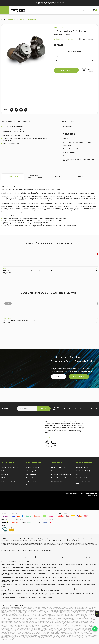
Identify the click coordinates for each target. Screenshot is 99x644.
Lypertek (28, 623)
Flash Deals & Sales (83, 478)
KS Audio (48, 621)
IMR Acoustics (60, 28)
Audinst (49, 609)
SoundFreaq (85, 632)
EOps (10, 617)
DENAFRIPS (77, 614)
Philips (77, 627)
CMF (67, 613)
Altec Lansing (86, 607)
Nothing (21, 625)
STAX (18, 634)
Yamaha (85, 638)
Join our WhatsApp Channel (61, 474)
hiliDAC (53, 618)
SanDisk (12, 631)
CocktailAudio (74, 613)
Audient (43, 609)
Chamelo (52, 613)
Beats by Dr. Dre (92, 610)
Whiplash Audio (38, 638)
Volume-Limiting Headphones (27, 598)
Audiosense (21, 610)
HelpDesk (5, 474)
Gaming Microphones (28, 557)
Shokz (61, 631)
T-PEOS (52, 634)
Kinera (32, 621)
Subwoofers (93, 560)
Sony (66, 632)
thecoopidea (6, 635)
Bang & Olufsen (72, 610)
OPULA (68, 625)
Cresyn (24, 614)
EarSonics (51, 616)
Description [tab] (13, 177)
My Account (6, 478)
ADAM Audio (28, 607)
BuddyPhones (92, 611)
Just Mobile (87, 620)
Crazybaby (11, 614)
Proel (44, 628)
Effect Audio (84, 616)
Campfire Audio (26, 613)
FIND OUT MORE (79, 377)
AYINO (53, 610)
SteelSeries (24, 634)
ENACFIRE (4, 617)
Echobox (72, 616)
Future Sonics (90, 617)
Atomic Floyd (30, 609)
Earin (39, 616)
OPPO (63, 625)
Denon (83, 614)
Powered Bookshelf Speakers (28, 560)
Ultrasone (88, 635)
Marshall (53, 623)
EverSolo (38, 617)
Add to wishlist (90, 70)
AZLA (58, 610)
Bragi (69, 611)
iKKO (87, 618)
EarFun (34, 616)
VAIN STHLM (47, 637)
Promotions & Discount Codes (84, 482)
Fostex (82, 617)
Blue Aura (16, 611)
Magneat (40, 623)
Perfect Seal (64, 627)
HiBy (43, 618)
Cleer (63, 613)
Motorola (57, 624)
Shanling (55, 631)
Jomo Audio (79, 620)
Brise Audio (7, 318)
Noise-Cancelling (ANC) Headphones (30, 585)
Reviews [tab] (79, 177)
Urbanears (27, 637)
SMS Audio (28, 632)
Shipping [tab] (57, 177)
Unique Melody (6, 637)
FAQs (3, 471)
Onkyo (59, 625)
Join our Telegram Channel (61, 478)
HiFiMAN (48, 618)
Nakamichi (81, 624)
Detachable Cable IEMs (40, 593)
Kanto (11, 621)
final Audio (54, 617)
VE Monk (64, 637)
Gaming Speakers (42, 557)
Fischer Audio (63, 617)
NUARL (26, 625)
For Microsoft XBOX (74, 557)
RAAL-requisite (11, 630)
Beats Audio (82, 610)
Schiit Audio (33, 631)
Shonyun (67, 631)
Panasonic (23, 627)
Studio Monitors (85, 573)
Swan (47, 634)
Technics (88, 634)
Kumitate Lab (56, 621)
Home (3, 20)
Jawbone (40, 620)
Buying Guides (31, 481)
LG (93, 621)
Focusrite (76, 617)
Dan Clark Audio (47, 614)
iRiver (11, 620)
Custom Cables (54, 593)
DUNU (21, 616)
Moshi (38, 624)
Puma (58, 628)
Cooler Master (90, 613)
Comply (82, 613)
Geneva (4, 618)
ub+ (73, 635)
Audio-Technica (66, 609)
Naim (75, 624)
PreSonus (27, 628)
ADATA (35, 607)
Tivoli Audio (28, 635)
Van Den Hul (56, 637)
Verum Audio (71, 637)
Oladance (46, 625)
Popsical (20, 628)
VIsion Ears (86, 637)
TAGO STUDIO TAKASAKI (69, 634)
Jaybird (46, 620)
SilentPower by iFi (86, 631)
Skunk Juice (14, 632)
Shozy (73, 631)
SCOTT (41, 631)
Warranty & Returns (33, 471)
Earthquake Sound (62, 616)
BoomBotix (46, 611)
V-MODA (34, 637)
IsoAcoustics (18, 620)
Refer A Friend (56, 471)
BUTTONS (4, 613)
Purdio (63, 628)
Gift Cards (79, 474)
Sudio (38, 634)
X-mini (69, 638)
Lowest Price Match (83, 467)
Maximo (73, 623)
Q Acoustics (70, 628)
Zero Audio (5, 639)
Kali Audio (5, 621)
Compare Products (89, 10)
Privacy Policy (31, 478)
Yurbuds (92, 638)
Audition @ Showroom (10, 467)
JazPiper (57, 620)
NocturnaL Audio (12, 625)
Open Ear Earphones (24, 570)
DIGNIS (88, 614)
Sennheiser (48, 631)
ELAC (91, 616)
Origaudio (74, 625)
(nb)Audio (5, 607)
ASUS (23, 609)
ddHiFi (55, 614)
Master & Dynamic (63, 623)
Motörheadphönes (47, 624)
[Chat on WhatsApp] (95, 629)
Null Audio (39, 625)
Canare (35, 613)
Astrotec (17, 609)
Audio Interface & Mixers (40, 573)
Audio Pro (56, 609)
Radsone (20, 630)
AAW (16, 607)
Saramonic (19, 631)
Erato (18, 617)
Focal (70, 617)
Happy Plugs (17, 618)
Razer (32, 630)
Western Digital (11, 638)
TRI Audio (41, 635)
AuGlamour (30, 610)
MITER (17, 624)
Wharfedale (28, 638)
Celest (46, 613)
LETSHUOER (88, 621)
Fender (44, 617)
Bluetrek (39, 611)
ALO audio (64, 607)
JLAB (72, 620)
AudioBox (75, 609)
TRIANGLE (48, 635)
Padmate (8, 627)
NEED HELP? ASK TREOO (74, 51)
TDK (79, 634)
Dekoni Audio (68, 614)
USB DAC (43, 580)
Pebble (34, 627)
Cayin (41, 613)
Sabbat (76, 630)
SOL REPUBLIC (45, 632)
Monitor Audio (24, 624)
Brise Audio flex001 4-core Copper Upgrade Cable (19, 320)
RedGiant (37, 630)
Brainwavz (75, 611)
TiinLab (21, 635)
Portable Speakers (36, 567)
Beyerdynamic (7, 611)
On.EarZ (53, 625)
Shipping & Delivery (33, 467)
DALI (39, 614)
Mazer (78, 623)
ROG (62, 630)
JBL (62, 620)
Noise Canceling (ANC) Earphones (54, 585)
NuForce (32, 625)
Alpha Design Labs (74, 607)
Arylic (3, 609)
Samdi (82, 630)
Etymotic (24, 617)
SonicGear (54, 632)
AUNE (36, 610)
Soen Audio (36, 632)
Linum (10, 623)
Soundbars (59, 560)
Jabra (25, 620)
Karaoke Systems (82, 560)
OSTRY (92, 625)
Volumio (94, 637)
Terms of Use (31, 474)
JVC (93, 620)
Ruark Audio (69, 630)
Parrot (29, 627)
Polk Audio (13, 628)
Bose (52, 611)
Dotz (17, 616)
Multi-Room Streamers (9, 561)
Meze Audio (10, 624)
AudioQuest (12, 610)
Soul (70, 632)
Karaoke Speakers (70, 560)
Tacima (58, 634)
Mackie (34, 623)
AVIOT (48, 610)
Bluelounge (24, 611)
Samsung (5, 631)
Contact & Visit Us (8, 481)
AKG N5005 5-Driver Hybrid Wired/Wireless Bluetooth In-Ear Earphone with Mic (28, 271)
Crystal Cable (32, 614)
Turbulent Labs (66, 635)
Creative (18, 614)
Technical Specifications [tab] (35, 177)
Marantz (47, 623)
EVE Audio (31, 617)
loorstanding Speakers (24, 593)
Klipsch (38, 621)
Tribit (54, 635)
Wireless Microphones (55, 573)
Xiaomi (74, 638)
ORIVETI (87, 625)
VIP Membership (57, 481)
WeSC (3, 638)
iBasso (70, 618)
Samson (88, 630)
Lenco (81, 621)
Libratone (4, 623)
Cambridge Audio (14, 613)
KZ (62, 621)
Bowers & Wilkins (60, 611)
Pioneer (82, 627)
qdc (76, 628)
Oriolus (81, 625)
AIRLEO (49, 607)
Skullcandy (5, 632)
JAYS (51, 620)
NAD (62, 624)
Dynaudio (27, 616)
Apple (93, 607)
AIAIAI (44, 607)
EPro (14, 617)
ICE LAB (76, 618)
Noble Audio (90, 624)
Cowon (4, 614)
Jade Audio (32, 620)
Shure (78, 631)
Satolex (26, 631)
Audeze (37, 609)
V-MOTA (40, 637)
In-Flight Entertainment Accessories (78, 585)
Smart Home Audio (23, 561)
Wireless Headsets (14, 557)
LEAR (66, 621)
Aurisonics (42, 610)
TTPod (58, 635)
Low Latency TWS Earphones (58, 557)
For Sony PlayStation (88, 557)
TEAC (82, 634)
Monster (32, 624)
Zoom (11, 639)
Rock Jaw (53, 630)
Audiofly (91, 609)
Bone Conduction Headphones (41, 570)
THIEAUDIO (14, 635)
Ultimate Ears (80, 635)
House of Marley (62, 618)
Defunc (60, 614)
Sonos (61, 632)
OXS (3, 627)
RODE (58, 630)
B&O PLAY (63, 610)
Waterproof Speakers (49, 567)
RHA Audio (45, 630)
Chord (58, 613)
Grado (10, 618)
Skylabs (21, 632)
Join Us (59, 377)
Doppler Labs (11, 616)
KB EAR (16, 621)
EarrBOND (44, 616)
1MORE (11, 607)
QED (80, 628)
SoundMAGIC (6, 634)
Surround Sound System (46, 560)
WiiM (52, 638)
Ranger (26, 630)
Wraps (56, 638)
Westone (20, 638)
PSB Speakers (50, 628)
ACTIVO (20, 607)
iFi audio (82, 618)
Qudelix (84, 628)
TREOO (35, 635)
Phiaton (71, 627)
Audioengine (83, 609)
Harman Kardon (27, 618)
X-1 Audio (62, 638)
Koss (43, 621)
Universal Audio (17, 637)
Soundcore (76, 632)
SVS (43, 634)
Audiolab (4, 610)
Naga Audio (68, 624)
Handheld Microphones (71, 573)
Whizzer (47, 638)
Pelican (40, 627)
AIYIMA (54, 607)
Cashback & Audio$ (83, 471)
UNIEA (94, 635)
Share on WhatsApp (58, 467)
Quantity (57, 56)
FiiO (48, 617)
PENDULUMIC (47, 627)
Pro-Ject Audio (36, 628)
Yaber (80, 638)
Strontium (32, 634)
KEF (20, 621)
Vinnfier (79, 637)
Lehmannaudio (73, 621)
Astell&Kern (10, 609)
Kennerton (26, 621)
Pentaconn (55, 627)
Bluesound (32, 611)
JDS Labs (67, 620)
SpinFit (13, 634)
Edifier (78, 616)
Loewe (16, 623)
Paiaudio (15, 627)
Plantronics (5, 628)
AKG (4, 269)
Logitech (21, 623)
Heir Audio (37, 618)
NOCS (3, 625)
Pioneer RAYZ (89, 627)
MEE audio (84, 623)
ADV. (39, 607)
